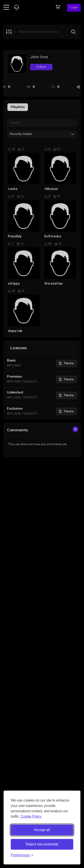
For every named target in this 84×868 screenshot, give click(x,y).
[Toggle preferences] (22, 855)
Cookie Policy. (31, 816)
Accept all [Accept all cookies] (42, 830)
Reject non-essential (42, 844)
